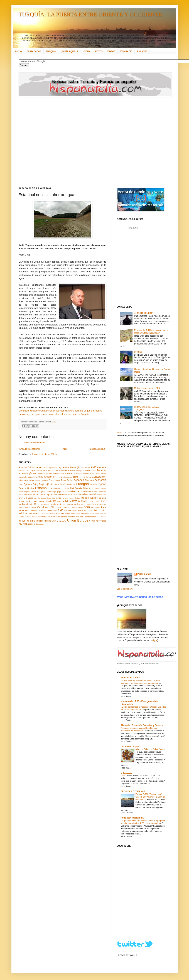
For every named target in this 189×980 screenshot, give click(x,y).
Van (93, 521)
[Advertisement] (43, 142)
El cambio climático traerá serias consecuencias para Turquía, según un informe (60, 411)
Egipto (42, 484)
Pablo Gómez (144, 574)
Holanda (22, 495)
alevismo (22, 470)
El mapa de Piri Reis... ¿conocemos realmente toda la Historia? (151, 332)
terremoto (53, 517)
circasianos (68, 477)
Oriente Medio (77, 507)
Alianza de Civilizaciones (47, 470)
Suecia (22, 517)
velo (98, 521)
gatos (28, 492)
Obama (33, 507)
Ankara (72, 470)
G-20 (91, 488)
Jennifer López (40, 498)
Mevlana (44, 504)
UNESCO (61, 521)
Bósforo (86, 474)
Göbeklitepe (52, 492)
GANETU (22, 492)
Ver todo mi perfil (125, 589)
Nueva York (23, 507)
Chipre (48, 477)
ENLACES (142, 51)
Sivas (97, 514)
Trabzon (71, 517)
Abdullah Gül (25, 467)
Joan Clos (51, 498)
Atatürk (49, 474)
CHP (55, 477)
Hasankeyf (102, 492)
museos (69, 504)
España (102, 484)
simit (78, 514)
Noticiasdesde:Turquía (132, 818)
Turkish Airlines (44, 521)
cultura (31, 480)
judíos (58, 498)
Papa (104, 507)
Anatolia (63, 470)
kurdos (85, 498)
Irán (80, 495)
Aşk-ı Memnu (39, 474)
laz (100, 498)
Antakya (79, 471)
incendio (62, 495)
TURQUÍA (51, 51)
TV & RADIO (126, 51)
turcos (22, 521)
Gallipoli (103, 488)
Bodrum (79, 474)
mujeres (61, 504)
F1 (62, 488)
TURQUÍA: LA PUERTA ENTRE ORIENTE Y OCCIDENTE (90, 14)
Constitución (99, 477)
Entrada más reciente (30, 449)
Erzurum (93, 484)
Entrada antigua (98, 449)
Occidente (43, 507)
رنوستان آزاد (126, 773)
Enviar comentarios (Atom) (45, 454)
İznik (25, 498)
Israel (92, 494)
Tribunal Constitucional (86, 517)
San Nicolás (50, 514)
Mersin (37, 504)
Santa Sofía (70, 514)
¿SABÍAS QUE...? (69, 51)
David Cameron (42, 480)
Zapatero (31, 524)
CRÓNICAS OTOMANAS (133, 791)
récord (90, 511)
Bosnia (93, 474)
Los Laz (138, 352)
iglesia (54, 495)
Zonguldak (40, 524)
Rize (30, 514)
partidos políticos (38, 510)
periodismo (52, 510)
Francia (78, 488)
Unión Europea (79, 520)
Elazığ (62, 484)
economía (100, 480)
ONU (53, 507)
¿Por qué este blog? (144, 313)
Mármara (57, 501)
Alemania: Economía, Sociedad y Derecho (142, 725)
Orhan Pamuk (63, 507)
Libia (104, 498)
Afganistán (53, 467)
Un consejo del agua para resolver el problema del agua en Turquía (54, 414)
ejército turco (52, 484)
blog (73, 474)
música (77, 504)
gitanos (44, 492)
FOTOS (99, 51)
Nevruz (95, 504)
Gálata (97, 488)
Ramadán (82, 510)
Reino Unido (100, 510)
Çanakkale (23, 477)
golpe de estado (64, 492)
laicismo (94, 498)
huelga (47, 495)
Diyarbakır (89, 480)
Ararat (93, 471)
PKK (60, 510)
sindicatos (85, 514)
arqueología (25, 474)
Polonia (68, 510)
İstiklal (99, 495)
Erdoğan (82, 484)
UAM (54, 521)
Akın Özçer (85, 468)
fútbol (86, 488)
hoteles (29, 495)
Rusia (42, 514)
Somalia (103, 514)
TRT (99, 517)
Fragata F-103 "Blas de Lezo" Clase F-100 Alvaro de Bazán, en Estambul (150, 797)
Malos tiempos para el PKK (147, 388)
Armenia (101, 470)
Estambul (42, 488)
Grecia (75, 491)
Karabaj (65, 498)
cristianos (23, 480)
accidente (37, 467)
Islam (85, 494)
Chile (41, 477)
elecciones (70, 484)
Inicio (65, 449)
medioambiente (26, 504)
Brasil (98, 474)
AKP (93, 467)
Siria (92, 514)
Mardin (49, 501)
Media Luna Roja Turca (94, 501)
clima (76, 477)
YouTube (23, 524)
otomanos (95, 507)
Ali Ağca (31, 470)
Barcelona (57, 474)
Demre (58, 480)
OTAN (87, 507)
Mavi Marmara (71, 501)
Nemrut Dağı (86, 504)
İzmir (21, 498)
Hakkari (88, 492)
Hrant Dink (38, 495)
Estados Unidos (26, 488)
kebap (78, 498)
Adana (45, 468)
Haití (82, 492)
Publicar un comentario (34, 443)
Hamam (94, 492)
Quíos (74, 511)
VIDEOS (111, 51)
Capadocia (33, 477)
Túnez (104, 517)
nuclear (103, 504)
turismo (31, 521)
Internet (70, 495)
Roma (36, 514)
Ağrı (60, 467)
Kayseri (72, 498)
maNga (29, 501)
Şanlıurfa (60, 514)
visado (103, 521)
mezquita (52, 504)
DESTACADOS (34, 51)
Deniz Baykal (67, 480)
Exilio (123, 776)
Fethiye (66, 488)
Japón (31, 498)
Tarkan (35, 517)
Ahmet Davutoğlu (72, 467)
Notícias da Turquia (131, 678)
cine (60, 477)
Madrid (22, 501)
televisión (43, 517)
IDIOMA (87, 51)
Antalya (87, 470)
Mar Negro (39, 501)
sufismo (28, 517)
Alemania (102, 467)
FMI (72, 488)
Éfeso (21, 484)
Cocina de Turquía (130, 746)
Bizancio (66, 474)
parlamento (24, 510)
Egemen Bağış (31, 484)
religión (23, 513)
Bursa (104, 474)
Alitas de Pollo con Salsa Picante (150, 749)
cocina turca (85, 477)
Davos (51, 480)
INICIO (19, 51)
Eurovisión (55, 488)
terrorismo (63, 517)
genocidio (35, 492)
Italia (104, 495)
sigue (155, 640)
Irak (76, 495)
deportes (79, 480)
